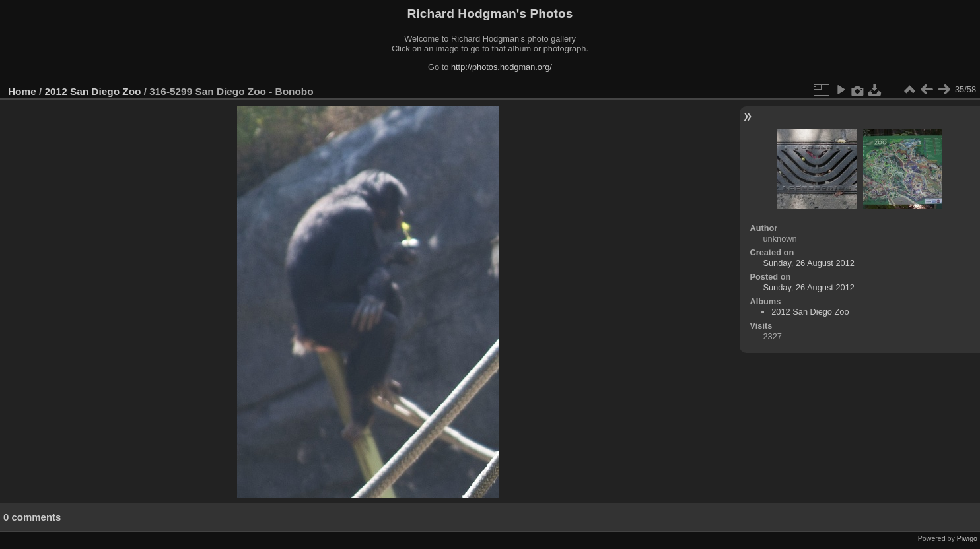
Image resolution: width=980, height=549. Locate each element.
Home (22, 91)
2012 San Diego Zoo (93, 91)
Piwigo (967, 538)
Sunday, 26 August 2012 (809, 263)
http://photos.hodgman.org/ (502, 67)
